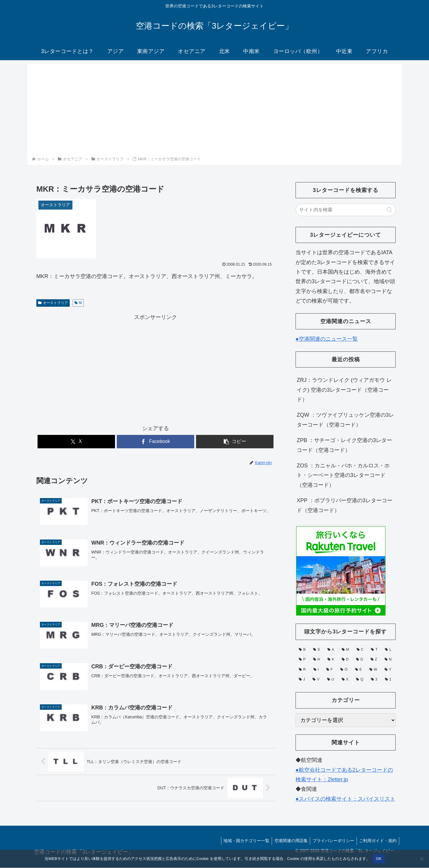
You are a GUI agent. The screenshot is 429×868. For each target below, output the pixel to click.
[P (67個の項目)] (303, 660)
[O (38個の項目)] (344, 670)
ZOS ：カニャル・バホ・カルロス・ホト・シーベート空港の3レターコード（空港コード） (343, 475)
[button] (235, 442)
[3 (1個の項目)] (375, 680)
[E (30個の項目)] (359, 670)
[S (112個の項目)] (317, 650)
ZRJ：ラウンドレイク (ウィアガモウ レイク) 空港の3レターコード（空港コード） (344, 390)
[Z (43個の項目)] (374, 660)
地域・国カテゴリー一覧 (242, 841)
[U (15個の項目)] (331, 680)
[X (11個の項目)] (346, 680)
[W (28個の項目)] (374, 670)
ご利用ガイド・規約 (377, 841)
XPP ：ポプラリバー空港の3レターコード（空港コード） (345, 505)
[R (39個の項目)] (303, 670)
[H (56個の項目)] (317, 660)
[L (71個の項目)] (389, 650)
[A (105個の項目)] (331, 650)
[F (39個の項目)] (330, 670)
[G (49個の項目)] (360, 660)
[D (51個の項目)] (346, 660)
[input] (346, 210)
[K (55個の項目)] (331, 660)
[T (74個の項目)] (375, 650)
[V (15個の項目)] (316, 680)
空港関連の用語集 (287, 841)
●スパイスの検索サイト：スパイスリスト (345, 799)
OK (379, 859)
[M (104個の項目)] (346, 650)
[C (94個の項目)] (361, 650)
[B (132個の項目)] (303, 650)
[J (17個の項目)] (302, 680)
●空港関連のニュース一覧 (327, 339)
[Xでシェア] (76, 442)
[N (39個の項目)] (388, 660)
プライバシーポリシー (331, 841)
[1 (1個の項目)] (389, 680)
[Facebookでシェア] (156, 442)
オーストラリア (53, 303)
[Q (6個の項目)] (360, 680)
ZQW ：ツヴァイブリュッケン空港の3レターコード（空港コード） (345, 420)
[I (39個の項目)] (317, 670)
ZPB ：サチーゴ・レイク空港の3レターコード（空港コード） (344, 445)
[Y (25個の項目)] (388, 670)
